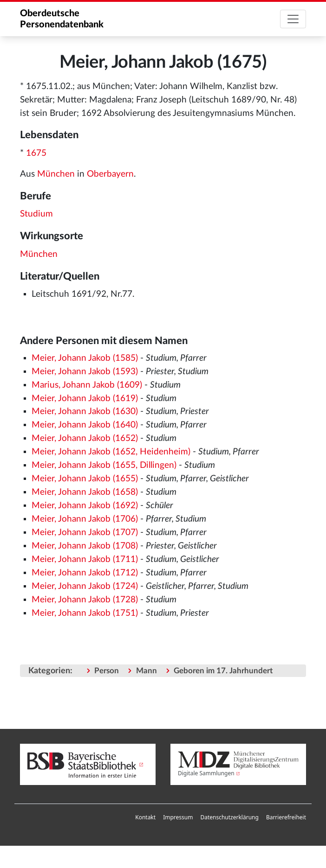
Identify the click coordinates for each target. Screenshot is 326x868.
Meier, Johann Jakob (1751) (85, 613)
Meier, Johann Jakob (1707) (85, 533)
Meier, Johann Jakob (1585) (85, 358)
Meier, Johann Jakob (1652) (85, 438)
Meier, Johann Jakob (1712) (85, 573)
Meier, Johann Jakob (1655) (85, 479)
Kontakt (145, 817)
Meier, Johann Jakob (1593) (85, 372)
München (56, 174)
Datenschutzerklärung (229, 817)
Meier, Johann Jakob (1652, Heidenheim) (111, 452)
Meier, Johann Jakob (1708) (85, 546)
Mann (147, 671)
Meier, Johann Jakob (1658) (85, 492)
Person (107, 671)
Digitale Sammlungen (206, 773)
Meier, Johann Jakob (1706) (85, 519)
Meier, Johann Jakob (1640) (85, 425)
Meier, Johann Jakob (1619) (85, 399)
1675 (36, 153)
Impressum (178, 817)
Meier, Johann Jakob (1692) (85, 506)
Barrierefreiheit (286, 817)
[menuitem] (145, 817)
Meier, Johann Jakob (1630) (85, 412)
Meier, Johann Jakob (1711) (85, 559)
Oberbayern (110, 174)
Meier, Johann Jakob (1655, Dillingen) (104, 465)
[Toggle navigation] (293, 19)
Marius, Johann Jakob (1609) (87, 385)
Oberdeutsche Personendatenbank (62, 19)
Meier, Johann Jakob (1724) (85, 586)
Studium (36, 214)
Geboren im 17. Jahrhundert (223, 671)
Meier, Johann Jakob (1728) (85, 600)
